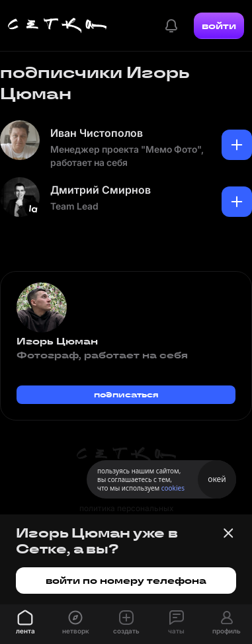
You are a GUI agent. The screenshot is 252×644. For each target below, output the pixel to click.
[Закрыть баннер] (228, 533)
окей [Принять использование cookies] (217, 479)
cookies (173, 488)
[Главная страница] (58, 26)
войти (219, 26)
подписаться (126, 394)
